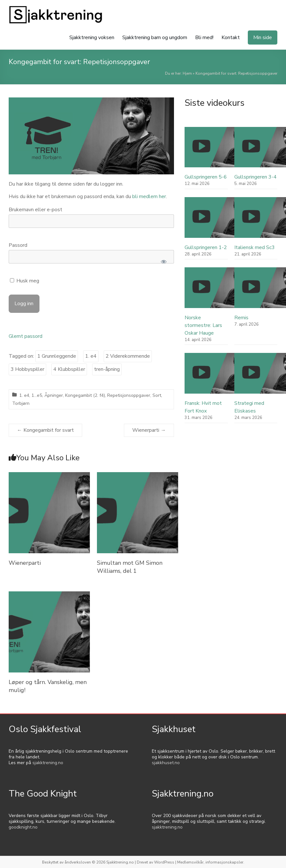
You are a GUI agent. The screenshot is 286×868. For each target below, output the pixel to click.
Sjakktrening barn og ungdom (155, 38)
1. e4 (91, 356)
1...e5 (37, 395)
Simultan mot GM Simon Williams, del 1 (130, 567)
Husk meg (25, 281)
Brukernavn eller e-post (35, 210)
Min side (263, 38)
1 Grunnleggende (57, 356)
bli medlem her (149, 196)
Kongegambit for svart (45, 430)
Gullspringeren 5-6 (206, 177)
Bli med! (204, 38)
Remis (241, 318)
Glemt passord (26, 336)
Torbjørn (21, 403)
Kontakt (231, 38)
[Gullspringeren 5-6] (221, 150)
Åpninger (54, 395)
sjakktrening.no (48, 763)
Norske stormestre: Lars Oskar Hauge (203, 325)
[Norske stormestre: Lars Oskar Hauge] (221, 291)
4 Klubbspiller (69, 369)
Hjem (187, 73)
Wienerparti (149, 430)
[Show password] (164, 262)
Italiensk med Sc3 (255, 247)
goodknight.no (23, 827)
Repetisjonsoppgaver (129, 395)
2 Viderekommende (128, 356)
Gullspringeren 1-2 (206, 247)
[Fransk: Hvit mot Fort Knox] (221, 376)
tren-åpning (107, 369)
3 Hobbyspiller (27, 369)
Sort (157, 395)
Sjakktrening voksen (92, 38)
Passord (18, 245)
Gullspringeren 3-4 (256, 177)
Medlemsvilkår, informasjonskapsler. (211, 862)
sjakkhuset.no (166, 763)
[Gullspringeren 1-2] (221, 220)
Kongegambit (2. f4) (85, 395)
